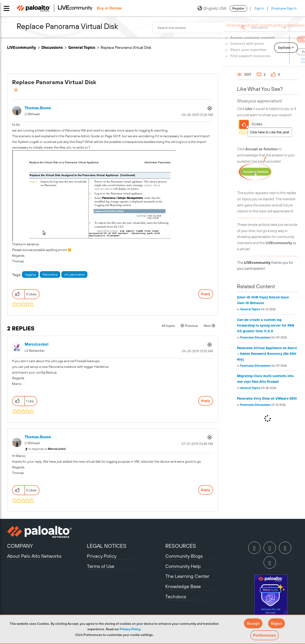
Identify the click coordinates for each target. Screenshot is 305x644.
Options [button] (209, 108)
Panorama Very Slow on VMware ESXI (267, 398)
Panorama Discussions (255, 338)
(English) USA (212, 8)
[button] (253, 623)
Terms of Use (101, 566)
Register (238, 8)
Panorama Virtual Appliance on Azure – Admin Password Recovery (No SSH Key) (267, 354)
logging (30, 274)
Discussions (52, 47)
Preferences (265, 635)
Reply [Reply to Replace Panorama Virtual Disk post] (206, 294)
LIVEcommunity (22, 47)
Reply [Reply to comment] (206, 401)
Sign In (259, 8)
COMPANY (20, 546)
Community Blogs (184, 556)
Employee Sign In (284, 8)
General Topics (82, 47)
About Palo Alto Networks (34, 556)
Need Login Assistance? (277, 61)
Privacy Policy (130, 629)
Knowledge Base (183, 586)
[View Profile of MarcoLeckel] (36, 344)
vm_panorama (74, 274)
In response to (47, 449)
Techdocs (176, 596)
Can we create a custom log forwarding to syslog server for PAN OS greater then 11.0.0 (266, 325)
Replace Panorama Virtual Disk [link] (126, 47)
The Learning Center (187, 576)
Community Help (183, 566)
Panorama (50, 274)
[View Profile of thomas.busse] (38, 108)
